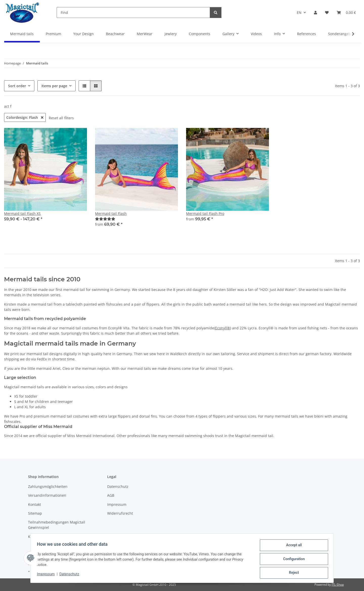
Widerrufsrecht (120, 513)
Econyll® (223, 328)
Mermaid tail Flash (111, 213)
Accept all (292, 547)
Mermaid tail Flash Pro (205, 213)
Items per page (54, 86)
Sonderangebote (342, 34)
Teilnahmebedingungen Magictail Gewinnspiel (57, 525)
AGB (111, 495)
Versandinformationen (47, 495)
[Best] (105, 219)
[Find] (133, 13)
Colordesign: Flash (25, 117)
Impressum (48, 575)
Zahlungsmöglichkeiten (48, 486)
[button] (315, 13)
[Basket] (346, 13)
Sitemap (35, 513)
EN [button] (299, 13)
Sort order (17, 86)
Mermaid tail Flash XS (22, 213)
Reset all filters (61, 118)
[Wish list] (327, 13)
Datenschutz (71, 575)
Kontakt (35, 504)
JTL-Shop (338, 585)
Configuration (292, 560)
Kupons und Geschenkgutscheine (56, 537)
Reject (292, 573)
